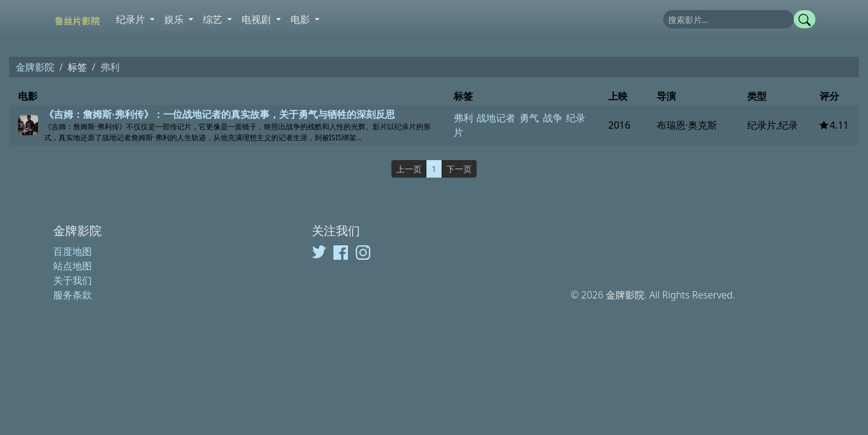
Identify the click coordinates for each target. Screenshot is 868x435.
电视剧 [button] (257, 19)
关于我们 (72, 280)
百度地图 (72, 251)
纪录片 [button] (132, 19)
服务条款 (72, 295)
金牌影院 (35, 67)
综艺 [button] (214, 19)
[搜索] (728, 19)
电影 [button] (301, 19)
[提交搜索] (805, 19)
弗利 (463, 118)
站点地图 (72, 266)
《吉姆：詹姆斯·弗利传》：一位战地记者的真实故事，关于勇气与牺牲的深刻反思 (220, 114)
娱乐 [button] (175, 19)
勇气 (529, 118)
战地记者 (496, 118)
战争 (553, 118)
